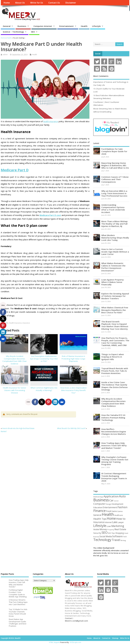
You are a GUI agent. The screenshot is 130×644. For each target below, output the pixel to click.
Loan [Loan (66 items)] (109, 526)
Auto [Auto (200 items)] (122, 496)
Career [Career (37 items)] (116, 501)
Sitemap (115, 638)
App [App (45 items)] (101, 497)
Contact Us (54, 3)
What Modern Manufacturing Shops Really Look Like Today (115, 238)
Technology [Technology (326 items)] (102, 540)
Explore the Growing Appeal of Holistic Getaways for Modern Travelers (115, 296)
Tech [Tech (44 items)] (125, 537)
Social (98, 54)
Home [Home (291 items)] (111, 518)
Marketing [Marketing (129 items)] (118, 526)
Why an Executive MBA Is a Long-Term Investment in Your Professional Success (114, 193)
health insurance (51, 121)
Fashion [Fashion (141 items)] (123, 507)
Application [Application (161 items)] (111, 496)
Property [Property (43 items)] (111, 530)
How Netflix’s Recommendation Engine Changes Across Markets (114, 432)
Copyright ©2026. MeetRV (11, 638)
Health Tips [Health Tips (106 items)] (100, 519)
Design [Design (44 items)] (109, 504)
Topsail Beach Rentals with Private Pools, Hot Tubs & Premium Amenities (115, 371)
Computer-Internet (43, 26)
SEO (33, 32)
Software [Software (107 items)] (117, 536)
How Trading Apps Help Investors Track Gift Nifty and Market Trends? (114, 445)
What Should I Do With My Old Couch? (71, 428)
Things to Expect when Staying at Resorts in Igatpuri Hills (113, 357)
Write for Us (37, 3)
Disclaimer (71, 3)
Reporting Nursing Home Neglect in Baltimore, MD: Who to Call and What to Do (115, 165)
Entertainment (66, 26)
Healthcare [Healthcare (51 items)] (119, 515)
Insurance (26, 323)
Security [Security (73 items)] (97, 533)
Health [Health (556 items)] (108, 514)
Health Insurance (15, 323)
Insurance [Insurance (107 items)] (99, 522)
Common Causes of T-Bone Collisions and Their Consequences (115, 179)
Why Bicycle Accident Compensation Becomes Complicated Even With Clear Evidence (15, 360)
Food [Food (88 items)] (109, 511)
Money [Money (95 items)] (103, 529)
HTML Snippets (54, 642)
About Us (20, 3)
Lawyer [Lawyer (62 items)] (121, 522)
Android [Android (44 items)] (96, 497)
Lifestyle (96, 26)
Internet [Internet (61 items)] (108, 522)
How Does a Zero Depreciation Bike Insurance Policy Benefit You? (74, 390)
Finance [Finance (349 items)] (99, 511)
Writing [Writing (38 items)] (123, 540)
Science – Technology (13, 32)
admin (5, 55)
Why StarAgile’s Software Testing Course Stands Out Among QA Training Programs (115, 461)
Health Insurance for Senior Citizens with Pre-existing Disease (15, 390)
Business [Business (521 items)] (101, 500)
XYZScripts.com (76, 642)
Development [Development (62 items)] (117, 504)
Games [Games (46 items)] (120, 511)
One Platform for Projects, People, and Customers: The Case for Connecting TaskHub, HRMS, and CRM (115, 342)
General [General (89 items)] (97, 515)
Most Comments (101, 76)
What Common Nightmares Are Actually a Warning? (44, 389)
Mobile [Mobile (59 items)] (96, 529)
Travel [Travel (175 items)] (116, 540)
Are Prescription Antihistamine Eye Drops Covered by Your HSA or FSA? (44, 359)
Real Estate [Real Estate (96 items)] (120, 529)
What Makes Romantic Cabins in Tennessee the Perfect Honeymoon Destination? (113, 267)
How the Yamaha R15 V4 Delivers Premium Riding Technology (113, 417)
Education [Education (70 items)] (98, 507)
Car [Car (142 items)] (111, 500)
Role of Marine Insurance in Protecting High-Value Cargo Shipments (73, 359)
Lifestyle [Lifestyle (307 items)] (100, 526)
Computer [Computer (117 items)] (99, 504)
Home (7, 3)
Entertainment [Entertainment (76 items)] (110, 507)
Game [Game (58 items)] (114, 511)
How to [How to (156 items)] (121, 519)
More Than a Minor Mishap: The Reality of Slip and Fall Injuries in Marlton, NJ (115, 224)
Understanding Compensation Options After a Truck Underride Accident (113, 209)
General (7, 26)
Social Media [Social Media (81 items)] (106, 536)
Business (22, 26)
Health (84, 26)
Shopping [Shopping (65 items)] (120, 533)
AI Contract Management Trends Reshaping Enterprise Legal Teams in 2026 (114, 477)
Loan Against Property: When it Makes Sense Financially (113, 282)
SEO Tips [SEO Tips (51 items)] (111, 533)
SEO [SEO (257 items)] (105, 532)
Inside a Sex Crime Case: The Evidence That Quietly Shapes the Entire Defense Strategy (114, 386)
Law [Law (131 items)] (115, 522)
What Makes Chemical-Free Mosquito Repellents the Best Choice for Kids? (115, 310)
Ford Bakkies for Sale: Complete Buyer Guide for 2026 (114, 151)
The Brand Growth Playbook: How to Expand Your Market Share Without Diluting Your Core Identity (115, 325)
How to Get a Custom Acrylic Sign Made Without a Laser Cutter (115, 252)
